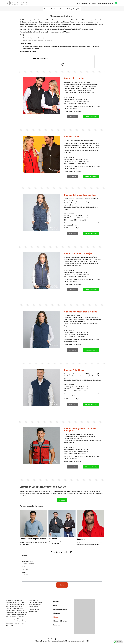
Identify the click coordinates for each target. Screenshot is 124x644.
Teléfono (24, 567)
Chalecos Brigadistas (60, 621)
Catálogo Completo (74, 9)
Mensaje (24, 573)
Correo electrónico (28, 562)
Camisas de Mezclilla (60, 609)
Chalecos (56, 617)
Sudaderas (57, 625)
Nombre (24, 556)
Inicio (46, 9)
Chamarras (57, 613)
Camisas (54, 9)
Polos (62, 9)
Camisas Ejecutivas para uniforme (33, 539)
